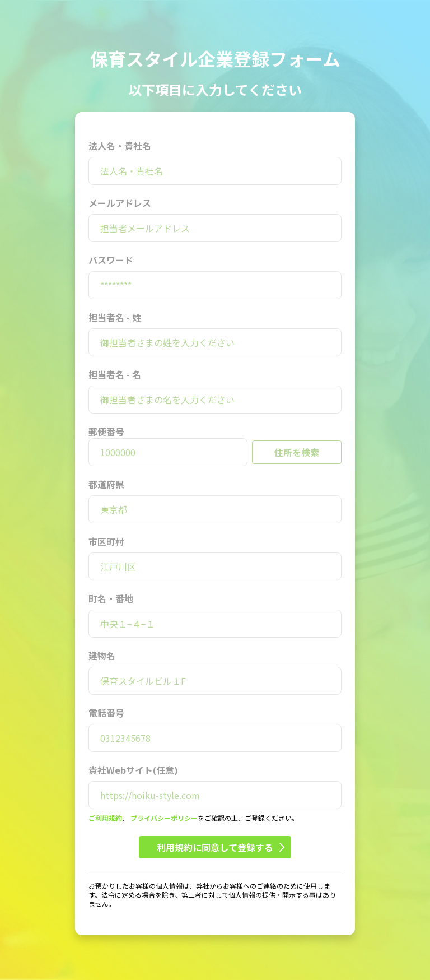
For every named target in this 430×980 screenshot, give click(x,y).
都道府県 (106, 484)
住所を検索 (297, 452)
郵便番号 (106, 431)
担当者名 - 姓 (115, 317)
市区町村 (106, 541)
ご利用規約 (105, 818)
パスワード (111, 260)
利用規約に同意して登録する (221, 847)
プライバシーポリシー (164, 818)
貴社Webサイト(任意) (133, 770)
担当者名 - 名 (115, 374)
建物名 (102, 656)
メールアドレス (120, 203)
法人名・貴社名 (120, 146)
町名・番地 (111, 598)
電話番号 (106, 713)
